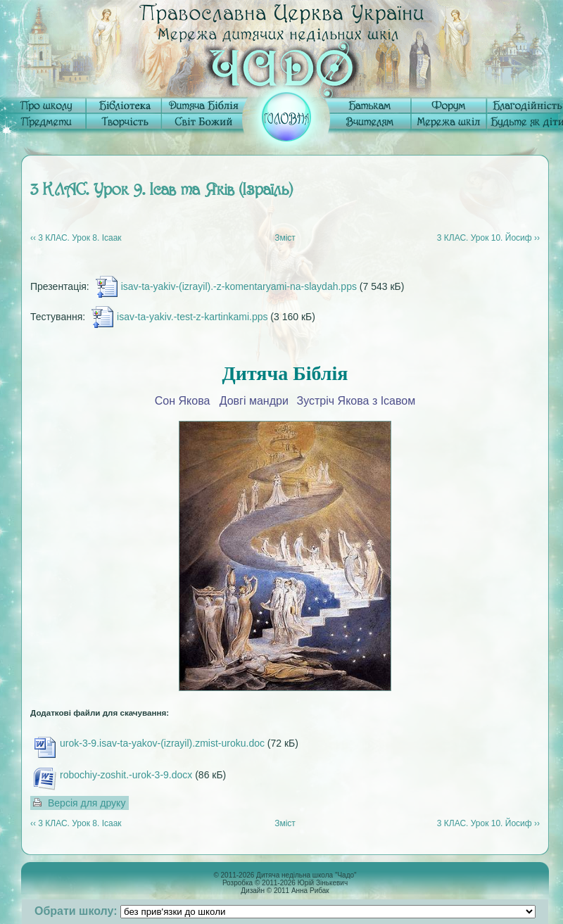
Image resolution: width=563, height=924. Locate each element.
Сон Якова (183, 401)
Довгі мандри (254, 401)
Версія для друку (87, 803)
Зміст (285, 238)
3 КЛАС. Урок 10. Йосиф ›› (488, 238)
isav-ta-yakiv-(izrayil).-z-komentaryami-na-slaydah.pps (239, 286)
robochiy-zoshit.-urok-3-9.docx (126, 775)
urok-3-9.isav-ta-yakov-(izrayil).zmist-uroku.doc (162, 743)
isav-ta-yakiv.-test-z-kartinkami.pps (192, 317)
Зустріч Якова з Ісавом (356, 401)
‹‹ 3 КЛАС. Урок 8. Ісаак (76, 238)
